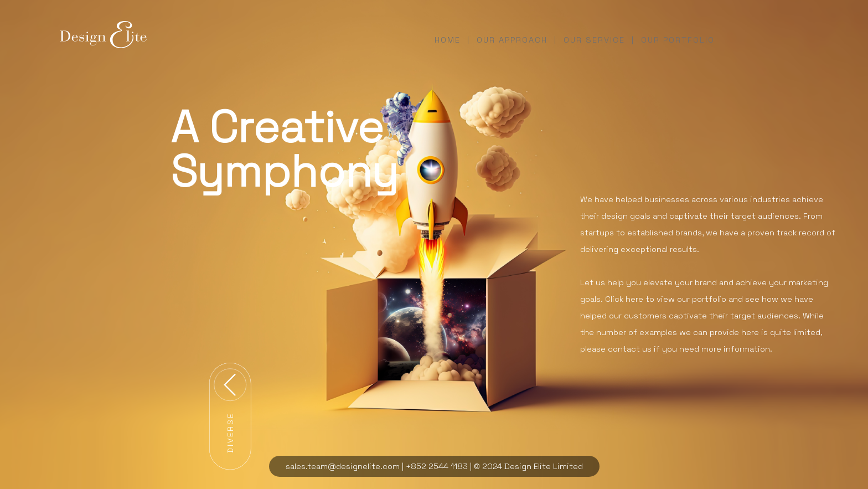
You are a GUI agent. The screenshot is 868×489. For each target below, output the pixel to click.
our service (594, 40)
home (448, 40)
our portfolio (678, 40)
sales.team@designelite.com (343, 466)
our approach (512, 40)
